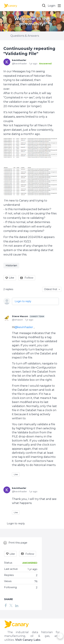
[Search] (44, 6)
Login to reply (23, 301)
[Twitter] (11, 605)
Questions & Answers (25, 36)
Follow (29, 278)
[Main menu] (59, 6)
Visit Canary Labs (28, 640)
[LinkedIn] (17, 605)
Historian (11, 265)
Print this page (15, 543)
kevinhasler (19, 60)
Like (12, 278)
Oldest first (51, 289)
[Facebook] (6, 605)
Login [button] (52, 6)
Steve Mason (29, 316)
